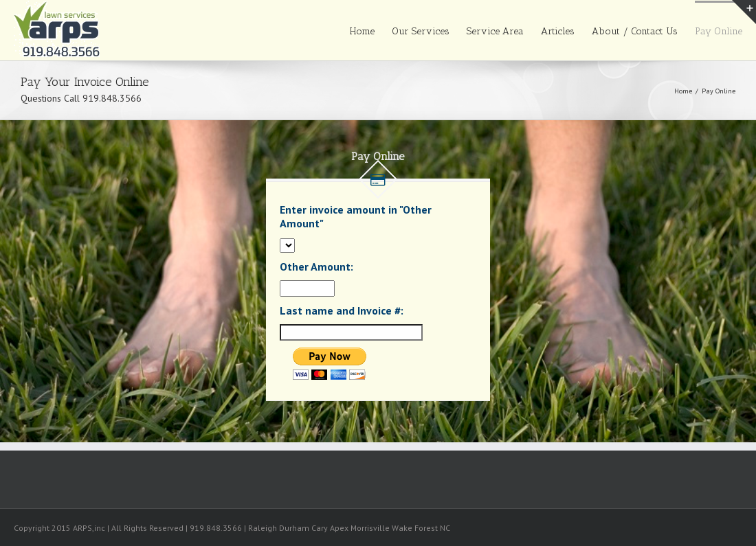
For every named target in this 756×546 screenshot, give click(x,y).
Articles (558, 31)
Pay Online (719, 31)
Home (362, 31)
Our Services (421, 31)
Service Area (495, 31)
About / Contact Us (635, 31)
